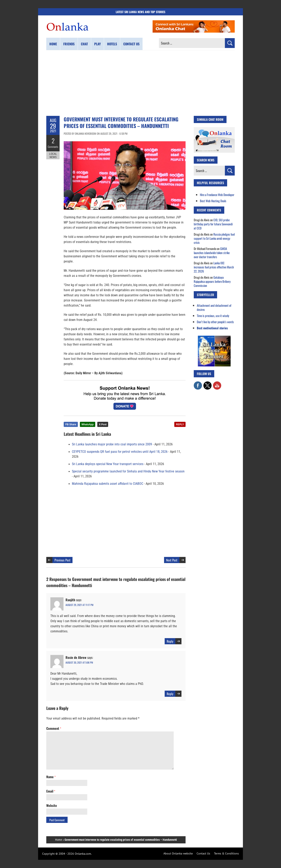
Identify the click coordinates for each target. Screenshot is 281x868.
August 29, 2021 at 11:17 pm (79, 605)
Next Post (172, 560)
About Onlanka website (178, 853)
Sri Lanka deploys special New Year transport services (108, 464)
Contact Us (203, 853)
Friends (69, 44)
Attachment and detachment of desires (214, 307)
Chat (84, 44)
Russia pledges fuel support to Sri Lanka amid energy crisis (214, 238)
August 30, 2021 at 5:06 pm (79, 662)
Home (53, 44)
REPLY (180, 424)
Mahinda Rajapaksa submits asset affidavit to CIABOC (108, 484)
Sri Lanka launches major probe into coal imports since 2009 (112, 444)
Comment (54, 728)
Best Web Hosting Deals (213, 201)
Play (97, 44)
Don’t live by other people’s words (215, 322)
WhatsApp (88, 424)
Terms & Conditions (226, 853)
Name (51, 777)
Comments (53, 147)
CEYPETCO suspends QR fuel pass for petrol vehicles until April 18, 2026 (120, 452)
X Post (103, 424)
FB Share (71, 424)
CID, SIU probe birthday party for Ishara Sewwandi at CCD (213, 224)
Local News (53, 155)
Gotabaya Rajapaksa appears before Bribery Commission (212, 281)
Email (51, 791)
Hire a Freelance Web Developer (217, 195)
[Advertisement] (140, 83)
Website (52, 805)
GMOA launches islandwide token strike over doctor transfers (212, 253)
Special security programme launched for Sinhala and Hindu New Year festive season (128, 471)
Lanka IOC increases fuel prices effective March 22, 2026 (214, 267)
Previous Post (62, 560)
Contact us (131, 44)
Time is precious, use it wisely (213, 316)
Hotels (112, 44)
